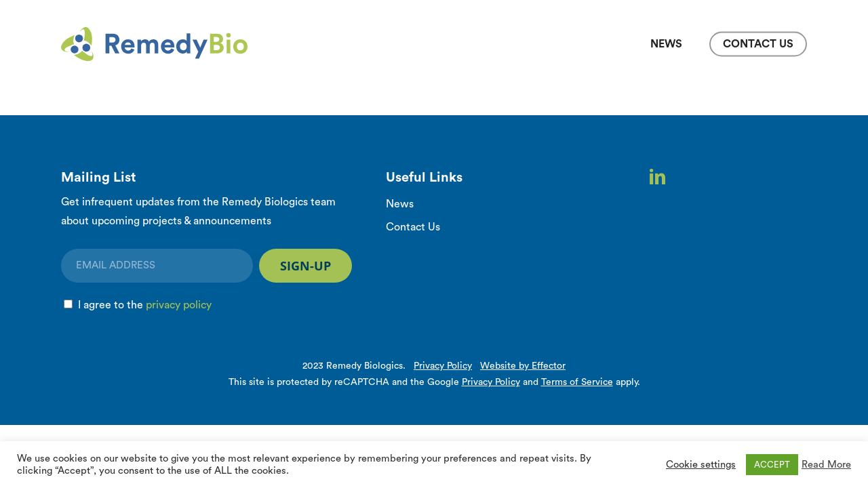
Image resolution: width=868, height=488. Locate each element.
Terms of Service (577, 382)
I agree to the (145, 305)
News (400, 204)
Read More (826, 465)
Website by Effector (523, 366)
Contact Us (413, 227)
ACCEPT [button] (772, 465)
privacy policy (179, 305)
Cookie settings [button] (701, 465)
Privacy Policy (443, 366)
